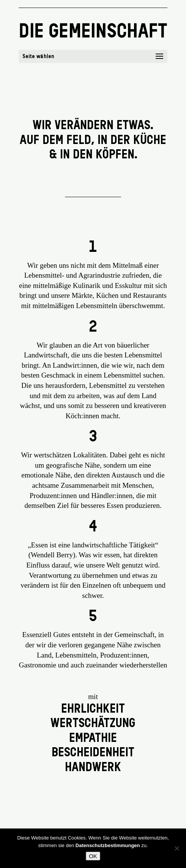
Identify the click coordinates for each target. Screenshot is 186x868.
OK (93, 856)
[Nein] (177, 848)
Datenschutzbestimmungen (108, 845)
